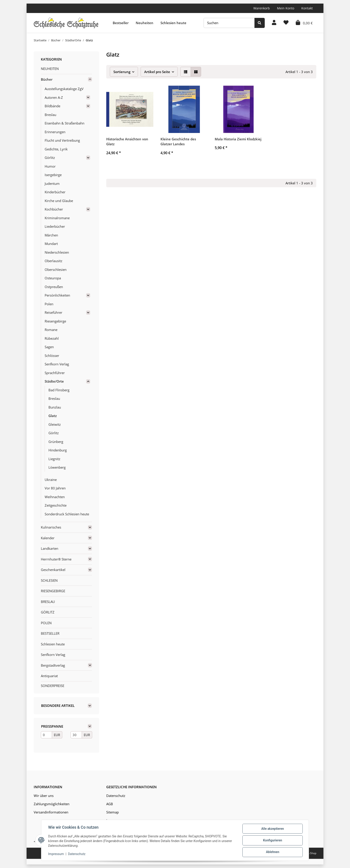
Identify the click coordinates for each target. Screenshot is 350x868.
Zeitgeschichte (56, 505)
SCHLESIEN (49, 580)
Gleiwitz (55, 424)
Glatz (53, 416)
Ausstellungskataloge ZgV (64, 89)
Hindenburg (58, 450)
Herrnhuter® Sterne (56, 559)
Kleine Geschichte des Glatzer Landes (178, 142)
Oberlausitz (53, 261)
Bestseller (121, 23)
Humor (50, 166)
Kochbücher (54, 209)
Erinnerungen (55, 132)
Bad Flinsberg (59, 390)
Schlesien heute (173, 23)
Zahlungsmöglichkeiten (52, 804)
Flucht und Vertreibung (62, 140)
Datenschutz (116, 796)
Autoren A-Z (54, 97)
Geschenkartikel (53, 570)
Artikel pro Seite (157, 72)
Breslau (50, 115)
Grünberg (56, 442)
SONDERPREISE (53, 686)
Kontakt (307, 8)
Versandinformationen (51, 812)
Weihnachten (55, 497)
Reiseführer (53, 312)
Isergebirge (53, 175)
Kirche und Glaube (59, 201)
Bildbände (52, 106)
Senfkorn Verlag (57, 364)
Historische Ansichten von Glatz (127, 142)
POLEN (46, 623)
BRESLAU (48, 602)
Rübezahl (52, 338)
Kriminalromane (57, 218)
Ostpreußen (54, 287)
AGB (110, 804)
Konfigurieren (272, 841)
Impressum (56, 854)
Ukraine (51, 480)
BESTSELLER (50, 633)
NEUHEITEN (50, 69)
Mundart (51, 244)
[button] (274, 23)
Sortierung (122, 72)
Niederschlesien (57, 252)
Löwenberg (57, 467)
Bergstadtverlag (53, 665)
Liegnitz (54, 459)
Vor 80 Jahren (55, 488)
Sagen (49, 347)
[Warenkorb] (304, 23)
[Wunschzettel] (286, 23)
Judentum (52, 183)
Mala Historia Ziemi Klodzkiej (238, 139)
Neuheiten (145, 23)
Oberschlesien (56, 270)
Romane (51, 330)
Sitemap (112, 812)
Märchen (51, 235)
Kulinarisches (51, 527)
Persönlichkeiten (57, 295)
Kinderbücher (55, 192)
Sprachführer (55, 373)
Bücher (47, 79)
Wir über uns (44, 796)
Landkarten (50, 548)
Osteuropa (53, 278)
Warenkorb (262, 8)
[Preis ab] (46, 735)
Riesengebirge (55, 321)
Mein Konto (286, 8)
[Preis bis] (76, 735)
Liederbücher (55, 226)
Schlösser (52, 356)
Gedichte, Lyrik (56, 149)
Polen (49, 304)
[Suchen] (229, 23)
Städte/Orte (54, 381)
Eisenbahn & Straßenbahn (65, 123)
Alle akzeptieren (272, 829)
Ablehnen (272, 852)
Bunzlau (55, 407)
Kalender (48, 538)
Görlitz (50, 158)
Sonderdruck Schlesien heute (67, 514)
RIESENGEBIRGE (53, 591)
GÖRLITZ (48, 612)
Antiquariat (49, 676)
